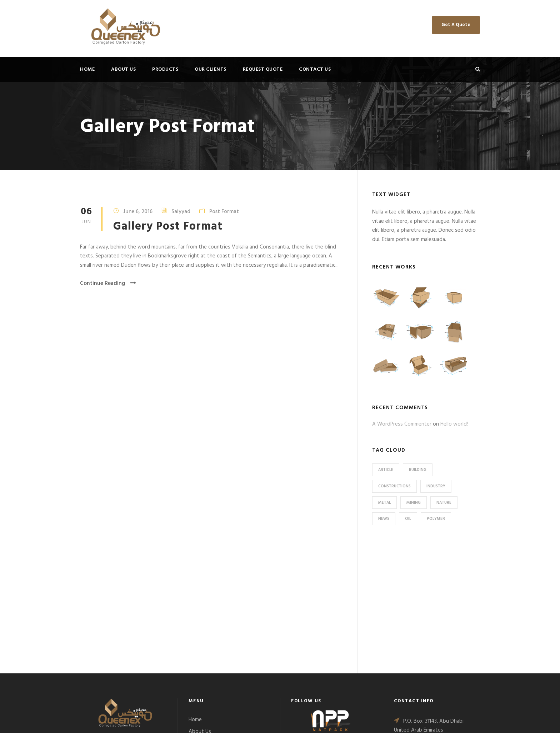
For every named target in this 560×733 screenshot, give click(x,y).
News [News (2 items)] (384, 519)
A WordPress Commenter (402, 424)
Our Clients (211, 69)
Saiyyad (181, 212)
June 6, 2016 (138, 212)
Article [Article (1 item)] (386, 470)
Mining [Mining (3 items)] (414, 503)
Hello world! (454, 424)
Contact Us (315, 69)
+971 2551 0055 (421, 629)
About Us (123, 69)
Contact (198, 642)
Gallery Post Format (168, 227)
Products (165, 69)
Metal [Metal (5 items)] (384, 503)
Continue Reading (108, 283)
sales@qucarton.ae (428, 657)
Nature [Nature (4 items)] (444, 503)
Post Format (224, 212)
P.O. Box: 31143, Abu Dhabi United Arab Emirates (429, 601)
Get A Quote (456, 25)
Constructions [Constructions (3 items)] (394, 486)
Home (87, 69)
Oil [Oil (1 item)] (408, 519)
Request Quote (263, 69)
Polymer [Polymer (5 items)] (436, 519)
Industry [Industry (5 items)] (436, 486)
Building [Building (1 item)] (418, 470)
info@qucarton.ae (427, 648)
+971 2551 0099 (421, 619)
